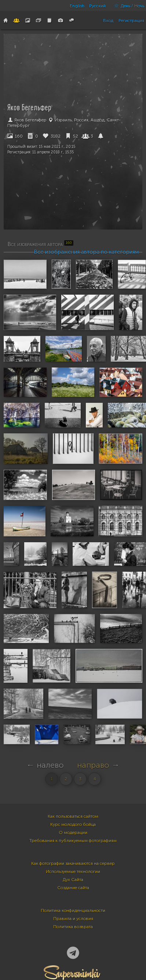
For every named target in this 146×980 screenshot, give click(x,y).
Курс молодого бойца (73, 824)
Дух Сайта (73, 880)
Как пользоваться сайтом (73, 816)
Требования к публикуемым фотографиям (73, 841)
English (77, 6)
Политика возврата (73, 927)
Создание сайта (73, 888)
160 (15, 136)
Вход (108, 21)
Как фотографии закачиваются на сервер (73, 863)
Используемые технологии (73, 871)
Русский (97, 6)
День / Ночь (127, 6)
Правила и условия (73, 919)
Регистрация (131, 21)
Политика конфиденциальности (73, 910)
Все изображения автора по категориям (86, 252)
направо (93, 765)
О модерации (73, 832)
